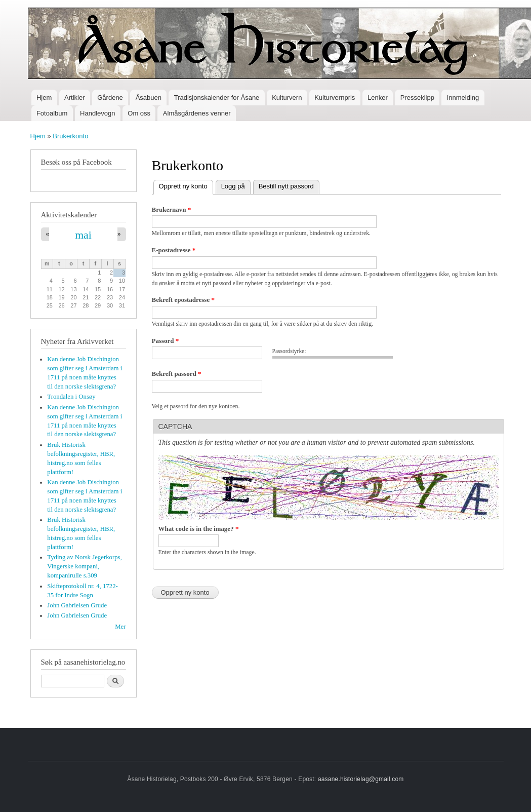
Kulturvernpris (335, 98)
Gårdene (110, 98)
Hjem (44, 98)
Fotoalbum (52, 113)
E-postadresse (174, 250)
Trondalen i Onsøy (71, 397)
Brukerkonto (70, 136)
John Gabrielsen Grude (77, 605)
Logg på (233, 186)
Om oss (139, 113)
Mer (120, 627)
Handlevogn (97, 113)
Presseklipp (417, 98)
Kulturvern (287, 98)
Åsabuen (149, 98)
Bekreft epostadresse (183, 300)
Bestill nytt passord (286, 186)
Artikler (74, 98)
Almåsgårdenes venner (197, 113)
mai (83, 235)
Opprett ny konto (186, 185)
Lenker (378, 98)
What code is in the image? (199, 529)
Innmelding (463, 98)
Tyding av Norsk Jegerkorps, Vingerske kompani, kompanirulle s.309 (84, 566)
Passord (166, 341)
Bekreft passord (177, 374)
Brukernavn (172, 209)
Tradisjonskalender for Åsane (217, 98)
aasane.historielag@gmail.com (361, 779)
